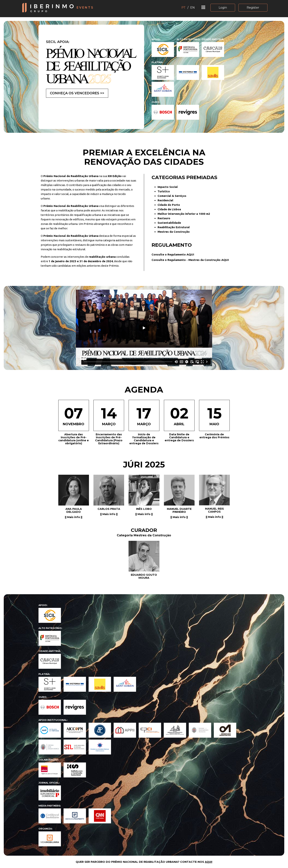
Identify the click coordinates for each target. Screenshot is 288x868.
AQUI (190, 254)
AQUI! (209, 862)
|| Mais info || (74, 517)
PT (184, 8)
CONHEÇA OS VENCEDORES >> (77, 93)
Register (253, 8)
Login (223, 8)
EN (192, 8)
